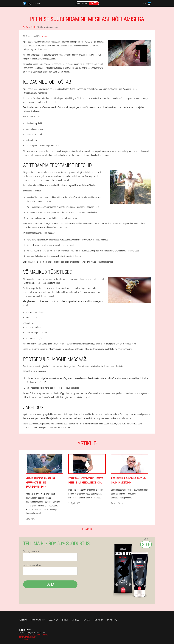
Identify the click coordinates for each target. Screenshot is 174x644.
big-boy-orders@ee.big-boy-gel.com (32, 633)
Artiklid (76, 620)
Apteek (87, 620)
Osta (50, 584)
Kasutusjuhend (38, 620)
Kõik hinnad (112, 620)
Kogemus (23, 620)
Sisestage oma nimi (31, 551)
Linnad (65, 620)
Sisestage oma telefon (32, 565)
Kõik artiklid (87, 529)
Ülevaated (53, 620)
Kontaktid (98, 620)
